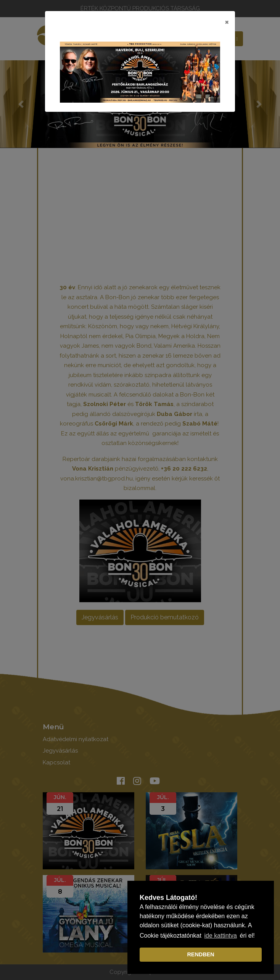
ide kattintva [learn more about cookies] (221, 936)
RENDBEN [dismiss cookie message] (200, 954)
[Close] (227, 22)
